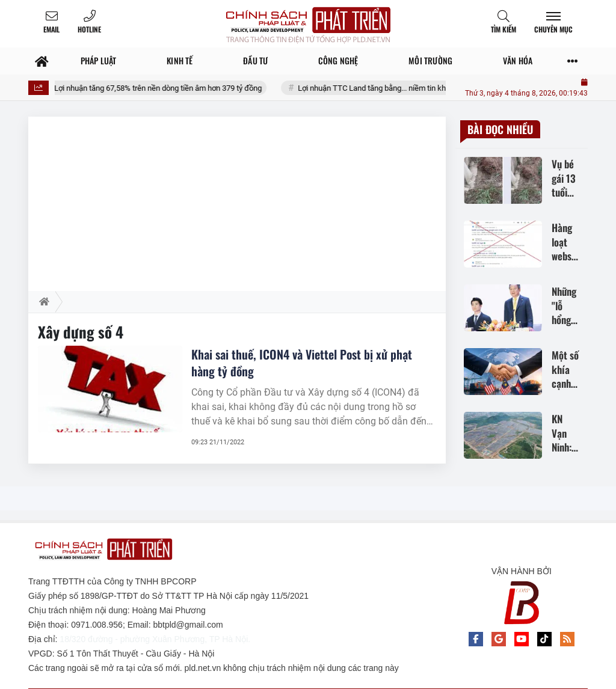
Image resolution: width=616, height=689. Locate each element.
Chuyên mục (553, 29)
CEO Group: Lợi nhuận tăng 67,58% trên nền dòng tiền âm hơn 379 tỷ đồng (152, 88)
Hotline (89, 29)
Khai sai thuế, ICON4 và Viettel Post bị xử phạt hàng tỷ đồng (302, 363)
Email (51, 29)
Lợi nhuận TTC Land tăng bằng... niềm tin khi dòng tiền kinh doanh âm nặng (438, 88)
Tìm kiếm (504, 29)
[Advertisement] (237, 201)
